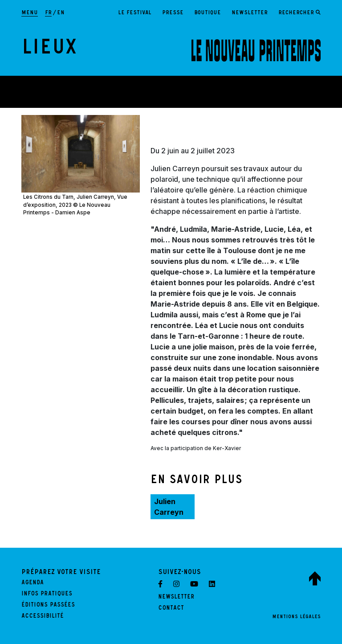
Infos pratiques (47, 595)
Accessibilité (43, 617)
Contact (171, 609)
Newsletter (250, 13)
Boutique (208, 13)
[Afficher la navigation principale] (30, 13)
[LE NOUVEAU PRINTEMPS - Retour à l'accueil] (256, 50)
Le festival (135, 13)
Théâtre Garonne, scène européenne (84, 95)
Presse (173, 13)
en (61, 13)
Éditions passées (48, 606)
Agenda (33, 583)
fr (48, 13)
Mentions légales (296, 617)
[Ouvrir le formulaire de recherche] (299, 13)
